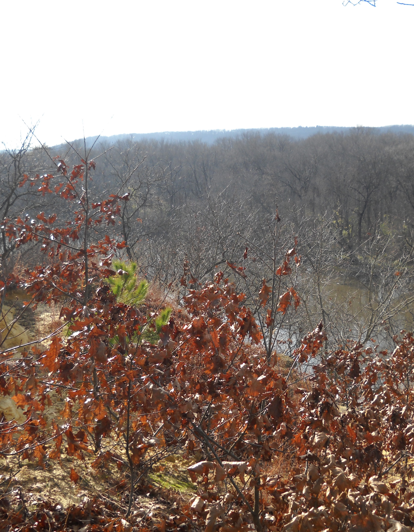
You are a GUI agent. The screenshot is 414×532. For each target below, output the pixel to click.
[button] (207, 522)
